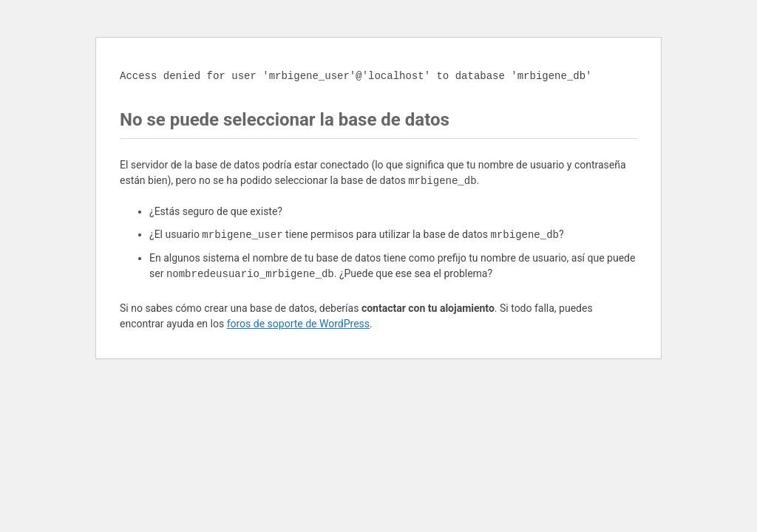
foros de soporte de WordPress (298, 324)
